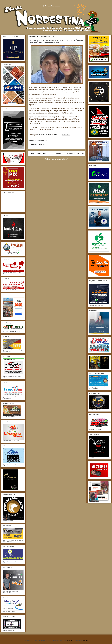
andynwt (70, 640)
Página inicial (57, 153)
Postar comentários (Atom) (59, 159)
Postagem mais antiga (75, 153)
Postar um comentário (38, 144)
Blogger (85, 640)
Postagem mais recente (38, 153)
